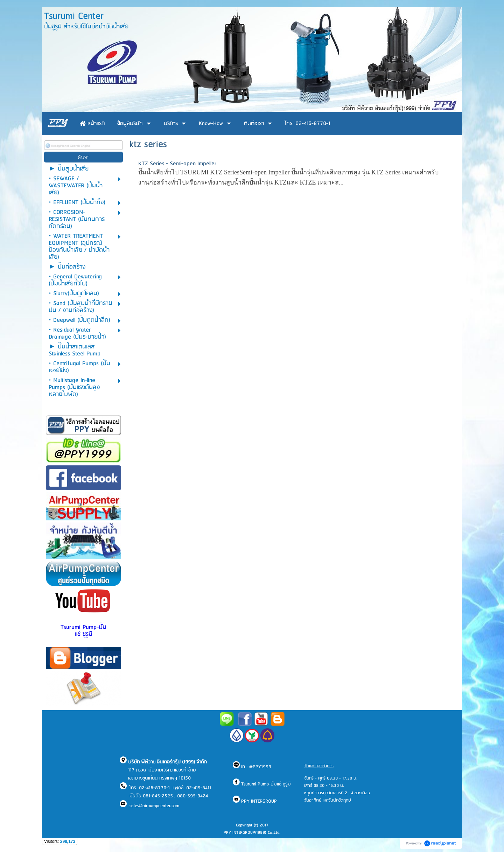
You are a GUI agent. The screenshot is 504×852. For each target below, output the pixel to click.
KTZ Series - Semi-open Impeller (177, 164)
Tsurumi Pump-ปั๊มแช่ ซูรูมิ (83, 631)
